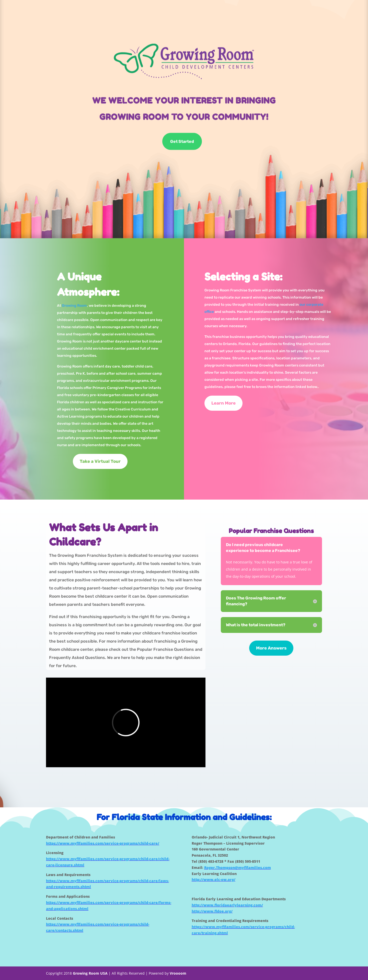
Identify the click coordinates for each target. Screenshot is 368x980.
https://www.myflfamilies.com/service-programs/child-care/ (103, 843)
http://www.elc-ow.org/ (214, 879)
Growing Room (74, 306)
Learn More (223, 403)
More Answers (271, 648)
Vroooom (178, 973)
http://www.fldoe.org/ (212, 911)
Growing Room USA (90, 973)
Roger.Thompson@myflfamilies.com (238, 867)
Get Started (182, 141)
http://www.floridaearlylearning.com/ (227, 905)
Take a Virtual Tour (100, 461)
